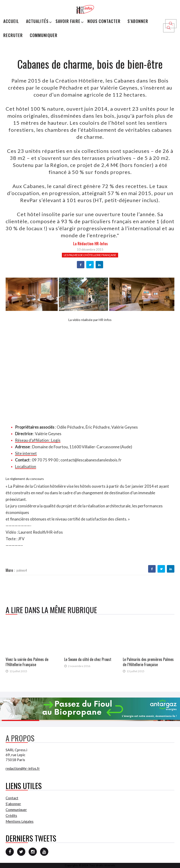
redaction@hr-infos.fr (23, 768)
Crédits (11, 815)
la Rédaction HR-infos (90, 244)
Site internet (26, 453)
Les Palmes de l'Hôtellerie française (90, 255)
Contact (12, 798)
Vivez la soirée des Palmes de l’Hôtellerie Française (27, 662)
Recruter (13, 35)
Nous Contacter (104, 21)
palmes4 (22, 570)
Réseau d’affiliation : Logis (38, 440)
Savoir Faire (68, 21)
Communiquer (44, 35)
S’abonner (138, 21)
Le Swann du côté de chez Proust (88, 659)
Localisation (26, 466)
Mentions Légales (20, 821)
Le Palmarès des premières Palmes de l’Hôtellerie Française (148, 662)
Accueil (11, 21)
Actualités (37, 21)
